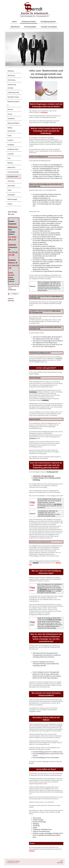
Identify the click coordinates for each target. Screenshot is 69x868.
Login (62, 861)
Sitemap (18, 861)
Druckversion (11, 861)
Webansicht (60, 863)
